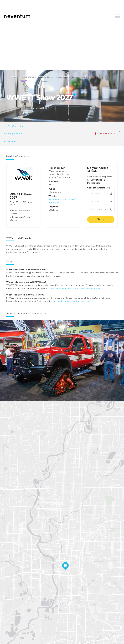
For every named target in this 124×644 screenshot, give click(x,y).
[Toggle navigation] (118, 16)
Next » (101, 219)
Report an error (108, 134)
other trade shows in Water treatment (71, 301)
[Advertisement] (62, 45)
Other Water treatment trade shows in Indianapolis (74, 289)
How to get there (13, 134)
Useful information (14, 126)
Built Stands (10, 141)
